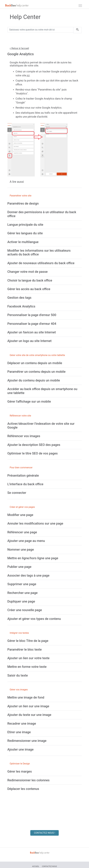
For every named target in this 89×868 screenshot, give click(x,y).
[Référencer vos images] (24, 436)
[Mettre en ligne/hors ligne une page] (33, 558)
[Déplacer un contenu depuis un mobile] (35, 363)
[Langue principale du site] (25, 225)
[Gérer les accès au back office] (29, 289)
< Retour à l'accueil (19, 48)
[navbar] (80, 6)
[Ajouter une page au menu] (26, 541)
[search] (77, 30)
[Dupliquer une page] (21, 601)
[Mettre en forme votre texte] (27, 667)
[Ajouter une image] (21, 749)
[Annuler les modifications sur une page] (35, 523)
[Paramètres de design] (23, 203)
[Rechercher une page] (23, 593)
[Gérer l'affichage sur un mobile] (29, 402)
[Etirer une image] (19, 732)
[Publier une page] (19, 567)
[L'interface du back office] (25, 484)
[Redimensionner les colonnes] (29, 780)
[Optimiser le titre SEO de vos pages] (33, 453)
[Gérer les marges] (20, 771)
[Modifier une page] (20, 515)
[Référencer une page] (22, 532)
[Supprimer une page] (22, 584)
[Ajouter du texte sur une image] (29, 715)
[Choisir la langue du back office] (30, 280)
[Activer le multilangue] (23, 242)
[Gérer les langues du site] (25, 233)
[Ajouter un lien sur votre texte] (28, 658)
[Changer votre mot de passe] (28, 272)
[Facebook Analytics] (21, 306)
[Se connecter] (17, 493)
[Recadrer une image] (22, 724)
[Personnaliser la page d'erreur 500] (32, 315)
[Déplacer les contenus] (23, 789)
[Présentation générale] (23, 476)
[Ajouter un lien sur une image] (28, 706)
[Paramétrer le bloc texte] (25, 650)
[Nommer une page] (21, 550)
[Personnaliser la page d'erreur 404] (32, 324)
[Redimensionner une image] (27, 741)
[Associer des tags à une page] (28, 575)
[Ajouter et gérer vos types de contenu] (34, 619)
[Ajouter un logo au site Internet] (29, 341)
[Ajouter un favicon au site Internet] (32, 332)
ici (28, 75)
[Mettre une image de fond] (26, 697)
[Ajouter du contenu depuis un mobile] (34, 380)
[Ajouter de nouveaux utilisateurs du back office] (41, 263)
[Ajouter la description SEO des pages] (34, 445)
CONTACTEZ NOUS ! (44, 833)
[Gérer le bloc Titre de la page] (28, 641)
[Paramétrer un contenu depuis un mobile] (36, 372)
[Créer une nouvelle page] (25, 610)
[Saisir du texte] (18, 675)
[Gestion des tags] (19, 298)
